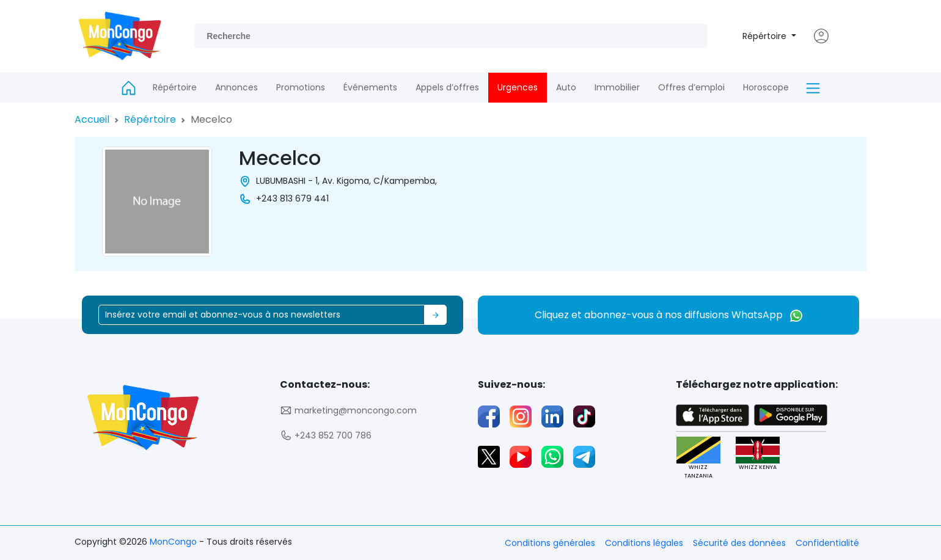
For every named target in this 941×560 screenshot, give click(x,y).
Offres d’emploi (691, 87)
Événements (370, 87)
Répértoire (766, 36)
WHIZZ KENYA (758, 454)
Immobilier (617, 87)
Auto (566, 87)
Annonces (236, 87)
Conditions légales (644, 543)
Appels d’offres (447, 87)
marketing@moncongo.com (348, 411)
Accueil (92, 119)
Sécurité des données (739, 543)
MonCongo (174, 542)
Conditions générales (550, 543)
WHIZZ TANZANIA (698, 458)
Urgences (518, 87)
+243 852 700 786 (326, 436)
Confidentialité (827, 543)
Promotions (301, 87)
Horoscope (766, 87)
